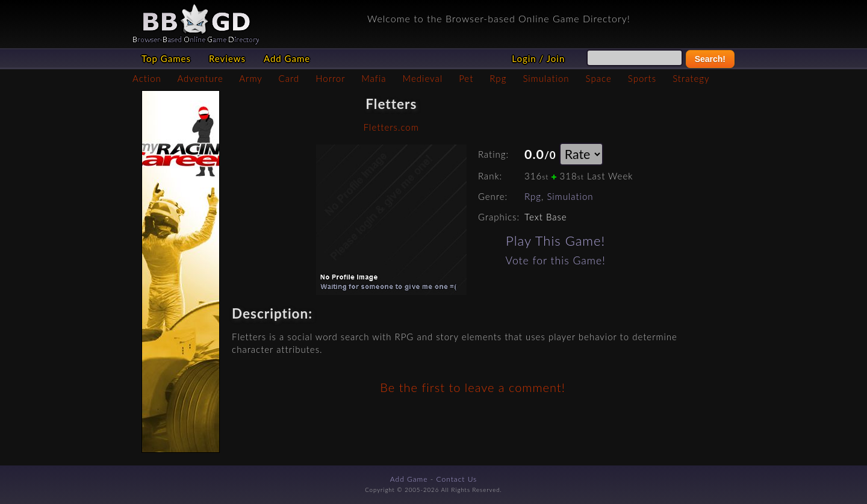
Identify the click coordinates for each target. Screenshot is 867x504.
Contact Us (457, 479)
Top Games (166, 58)
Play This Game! (555, 241)
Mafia (374, 78)
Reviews (227, 58)
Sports (642, 78)
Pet (466, 78)
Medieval (423, 78)
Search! (710, 59)
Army (250, 78)
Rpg (498, 78)
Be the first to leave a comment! (472, 387)
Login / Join (538, 58)
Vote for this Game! (556, 260)
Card (289, 78)
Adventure (200, 78)
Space (599, 78)
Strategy (691, 78)
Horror (330, 78)
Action (147, 78)
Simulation (546, 78)
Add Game (287, 58)
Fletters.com (391, 127)
